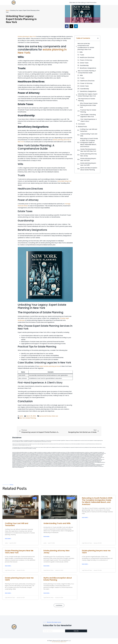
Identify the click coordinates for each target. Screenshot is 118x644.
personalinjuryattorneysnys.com (22, 465)
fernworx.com (47, 454)
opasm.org (99, 464)
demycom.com (23, 455)
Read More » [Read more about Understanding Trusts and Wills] (47, 537)
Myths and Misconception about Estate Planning (89, 169)
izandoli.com (40, 465)
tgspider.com (14, 455)
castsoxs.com (90, 458)
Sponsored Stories (45, 416)
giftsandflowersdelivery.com (25, 452)
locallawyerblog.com (58, 455)
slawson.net (30, 453)
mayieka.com (99, 453)
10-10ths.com (69, 452)
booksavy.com (63, 458)
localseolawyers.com (85, 457)
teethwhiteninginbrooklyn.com (37, 461)
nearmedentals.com (20, 462)
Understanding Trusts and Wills (89, 135)
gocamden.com (28, 456)
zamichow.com (42, 454)
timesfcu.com (78, 459)
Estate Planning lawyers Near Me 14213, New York (88, 150)
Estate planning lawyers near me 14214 (88, 159)
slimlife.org (79, 454)
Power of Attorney (86, 83)
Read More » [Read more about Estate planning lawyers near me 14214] (85, 564)
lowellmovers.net (47, 455)
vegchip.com (50, 452)
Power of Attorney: (86, 60)
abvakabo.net (73, 452)
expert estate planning (47, 366)
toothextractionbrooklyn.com (17, 463)
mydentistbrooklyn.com (63, 461)
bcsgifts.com (32, 457)
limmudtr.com (43, 464)
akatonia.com (76, 460)
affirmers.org (61, 465)
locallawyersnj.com (73, 455)
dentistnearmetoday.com (49, 453)
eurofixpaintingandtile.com (60, 460)
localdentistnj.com (55, 452)
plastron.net (36, 457)
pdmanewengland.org (44, 466)
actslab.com (78, 453)
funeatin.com (74, 463)
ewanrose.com (50, 466)
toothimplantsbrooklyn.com (50, 459)
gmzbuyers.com (40, 458)
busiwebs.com (48, 465)
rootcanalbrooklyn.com (58, 459)
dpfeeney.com (15, 462)
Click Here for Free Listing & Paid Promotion (83, 3)
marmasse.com (92, 466)
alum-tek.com (78, 455)
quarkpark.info (78, 466)
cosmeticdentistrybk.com (40, 453)
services (57, 366)
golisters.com (51, 464)
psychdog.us (49, 460)
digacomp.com (24, 454)
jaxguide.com (19, 457)
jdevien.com (59, 458)
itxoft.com (17, 467)
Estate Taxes (84, 86)
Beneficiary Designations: (88, 68)
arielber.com (72, 460)
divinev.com (62, 456)
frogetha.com (95, 453)
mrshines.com (63, 457)
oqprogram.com (97, 452)
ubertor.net (83, 455)
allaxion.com (96, 456)
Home (7, 10)
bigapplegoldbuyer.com (50, 463)
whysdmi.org (90, 457)
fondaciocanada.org (75, 462)
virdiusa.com (46, 456)
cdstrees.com (101, 466)
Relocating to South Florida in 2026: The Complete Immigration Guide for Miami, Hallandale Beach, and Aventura (89, 143)
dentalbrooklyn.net (15, 458)
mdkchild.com (40, 452)
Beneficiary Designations (88, 91)
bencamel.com (61, 462)
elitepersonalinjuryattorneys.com (87, 460)
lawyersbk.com (83, 459)
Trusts (82, 78)
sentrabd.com (83, 454)
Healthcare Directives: (87, 57)
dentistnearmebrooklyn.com (97, 460)
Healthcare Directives (87, 81)
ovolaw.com (71, 464)
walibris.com (26, 464)
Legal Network (64, 642)
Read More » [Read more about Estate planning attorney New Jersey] (47, 566)
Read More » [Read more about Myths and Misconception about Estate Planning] (47, 593)
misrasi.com (68, 455)
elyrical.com (29, 454)
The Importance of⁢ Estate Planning (86, 100)
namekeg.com (15, 454)
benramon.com (35, 465)
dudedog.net (86, 453)
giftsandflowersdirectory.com (99, 459)
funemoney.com (30, 465)
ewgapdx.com (51, 458)
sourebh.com (98, 454)
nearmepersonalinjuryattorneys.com (90, 462)
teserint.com (39, 463)
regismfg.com (56, 462)
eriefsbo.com (35, 463)
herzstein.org (55, 454)
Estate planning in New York (27, 37)
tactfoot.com (87, 466)
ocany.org (74, 466)
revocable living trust (65, 181)
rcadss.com (102, 464)
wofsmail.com (21, 458)
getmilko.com (87, 463)
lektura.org (19, 455)
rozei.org (51, 454)
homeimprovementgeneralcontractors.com (61, 463)
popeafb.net (50, 457)
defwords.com (23, 456)
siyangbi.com (31, 463)
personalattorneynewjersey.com (81, 452)
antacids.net (32, 455)
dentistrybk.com (67, 460)
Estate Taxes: (84, 63)
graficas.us (88, 452)
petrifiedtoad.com (93, 454)
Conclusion (81, 124)
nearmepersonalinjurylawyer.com (18, 453)
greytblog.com (66, 464)
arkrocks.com (33, 464)
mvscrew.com (42, 455)
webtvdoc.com (64, 454)
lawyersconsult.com (55, 466)
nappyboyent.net (20, 466)
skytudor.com (19, 454)
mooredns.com (15, 460)
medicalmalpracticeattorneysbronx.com (79, 464)
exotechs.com (26, 453)
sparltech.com (22, 467)
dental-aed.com (87, 455)
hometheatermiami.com (93, 465)
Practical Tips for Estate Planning (88, 111)
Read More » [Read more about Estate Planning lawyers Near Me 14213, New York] (8, 566)
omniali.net (72, 454)
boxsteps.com (40, 460)
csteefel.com (92, 452)
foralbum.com (53, 460)
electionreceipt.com (89, 464)
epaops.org (87, 465)
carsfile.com (83, 461)
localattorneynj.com (70, 465)
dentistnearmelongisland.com (47, 461)
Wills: (81, 52)
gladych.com (88, 454)
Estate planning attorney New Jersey (89, 155)
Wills (81, 75)
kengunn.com (34, 453)
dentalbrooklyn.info (69, 458)
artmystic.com (70, 466)
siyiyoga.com (83, 463)
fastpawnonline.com (42, 459)
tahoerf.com (104, 453)
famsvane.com (15, 461)
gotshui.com (52, 455)
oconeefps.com (45, 452)
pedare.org (60, 452)
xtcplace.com (79, 465)
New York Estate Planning (28, 418)
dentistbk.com (51, 462)
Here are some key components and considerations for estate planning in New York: (86, 46)
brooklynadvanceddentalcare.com (18, 459)
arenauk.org (68, 454)
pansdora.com (38, 464)
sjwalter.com (102, 457)
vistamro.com (38, 466)
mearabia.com (64, 459)
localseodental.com (84, 458)
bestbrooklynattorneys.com (56, 457)
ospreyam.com (28, 455)
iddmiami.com (97, 466)
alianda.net (18, 452)
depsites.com (95, 464)
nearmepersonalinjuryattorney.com (18, 464)
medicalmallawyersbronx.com (89, 456)
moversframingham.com (56, 461)
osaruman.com (15, 457)
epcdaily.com (74, 459)
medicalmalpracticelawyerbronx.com (54, 456)
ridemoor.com (99, 458)
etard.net (29, 464)
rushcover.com (64, 452)
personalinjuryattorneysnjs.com (34, 459)
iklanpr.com (82, 453)
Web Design (58, 642)
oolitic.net (75, 454)
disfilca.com (65, 466)
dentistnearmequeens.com (77, 457)
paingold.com (82, 466)
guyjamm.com (74, 453)
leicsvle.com (44, 465)
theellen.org (55, 458)
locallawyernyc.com (36, 462)
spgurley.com (25, 458)
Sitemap (53, 642)
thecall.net (23, 457)
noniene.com (59, 454)
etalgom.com (36, 458)
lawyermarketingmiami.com (69, 456)
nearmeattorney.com (69, 457)
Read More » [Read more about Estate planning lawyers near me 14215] (8, 593)
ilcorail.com (80, 460)
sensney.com (59, 453)
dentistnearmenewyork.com (22, 460)
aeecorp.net (14, 452)
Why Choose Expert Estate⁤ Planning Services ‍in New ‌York (89, 105)
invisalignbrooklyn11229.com (101, 462)
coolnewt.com (53, 465)
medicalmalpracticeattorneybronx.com (96, 455)
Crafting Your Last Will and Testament (88, 130)
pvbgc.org (65, 465)
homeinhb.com (26, 462)
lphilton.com (100, 456)
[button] (67, 26)
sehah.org (75, 465)
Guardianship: (84, 65)
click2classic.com (82, 462)
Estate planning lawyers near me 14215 (88, 164)
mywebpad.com (37, 455)
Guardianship (85, 89)
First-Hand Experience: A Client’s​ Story (89, 120)
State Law (55, 416)
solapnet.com (87, 461)
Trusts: (82, 55)
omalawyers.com (30, 458)
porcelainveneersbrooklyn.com (66, 453)
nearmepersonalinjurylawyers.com (79, 456)
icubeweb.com (42, 462)
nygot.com (25, 466)
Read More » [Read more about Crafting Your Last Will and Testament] (8, 539)
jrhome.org (57, 465)
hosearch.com (70, 462)
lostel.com (14, 467)
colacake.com (70, 461)
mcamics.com (37, 456)
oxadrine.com (35, 460)
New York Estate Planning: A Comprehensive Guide (87, 72)
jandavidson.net (15, 466)
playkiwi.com (65, 462)
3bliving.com (44, 460)
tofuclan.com (70, 463)
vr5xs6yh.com (94, 458)
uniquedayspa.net (33, 466)
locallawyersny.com (25, 463)
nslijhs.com (102, 454)
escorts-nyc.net (26, 459)
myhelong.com (92, 463)
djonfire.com (83, 465)
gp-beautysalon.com (30, 460)
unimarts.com (63, 455)
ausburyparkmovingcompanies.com (95, 461)
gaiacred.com (44, 463)
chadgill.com (36, 452)
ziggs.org (28, 466)
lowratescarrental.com (96, 457)
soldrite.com (79, 463)
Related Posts (82, 127)
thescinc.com (55, 453)
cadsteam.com (46, 458)
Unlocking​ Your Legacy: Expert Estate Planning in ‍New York (88, 95)
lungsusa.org (47, 464)
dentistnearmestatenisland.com (43, 457)
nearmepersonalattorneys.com (28, 461)
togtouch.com (69, 459)
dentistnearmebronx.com (16, 456)
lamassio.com (15, 465)
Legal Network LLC (65, 641)
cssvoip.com (27, 457)
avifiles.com (47, 462)
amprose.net (32, 456)
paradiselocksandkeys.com (77, 461)
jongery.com (91, 453)
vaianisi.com (88, 459)
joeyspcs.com (31, 462)
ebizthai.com (79, 458)
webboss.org (41, 456)
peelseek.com (99, 465)
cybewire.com (92, 459)
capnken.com (32, 452)
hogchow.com (102, 452)
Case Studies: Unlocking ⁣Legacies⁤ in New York (88, 116)
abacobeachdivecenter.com (35, 454)
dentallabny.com (20, 461)
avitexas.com (74, 458)
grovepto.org (61, 466)
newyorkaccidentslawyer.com (59, 464)
